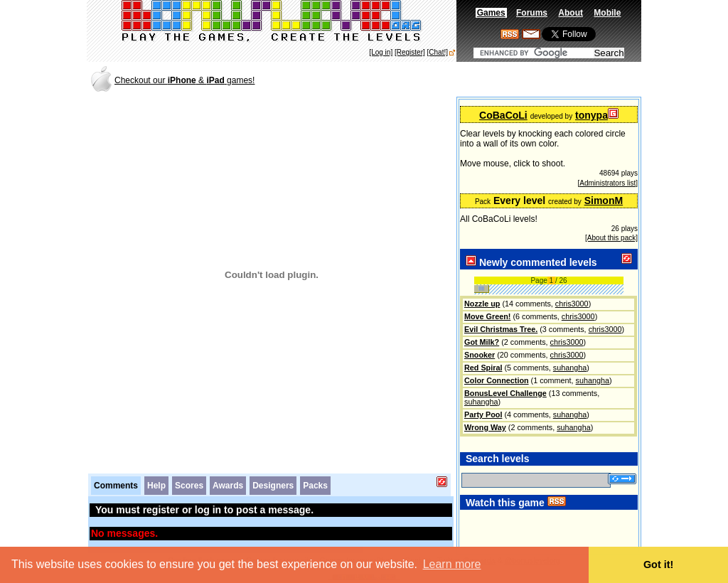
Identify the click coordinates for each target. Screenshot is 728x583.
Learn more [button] (452, 564)
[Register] (410, 52)
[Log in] (381, 52)
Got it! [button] (658, 565)
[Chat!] (438, 52)
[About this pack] (611, 238)
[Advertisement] (473, 79)
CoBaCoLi (503, 115)
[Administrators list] (608, 183)
